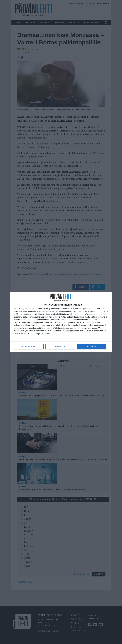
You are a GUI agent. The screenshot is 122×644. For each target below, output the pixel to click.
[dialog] (61, 322)
